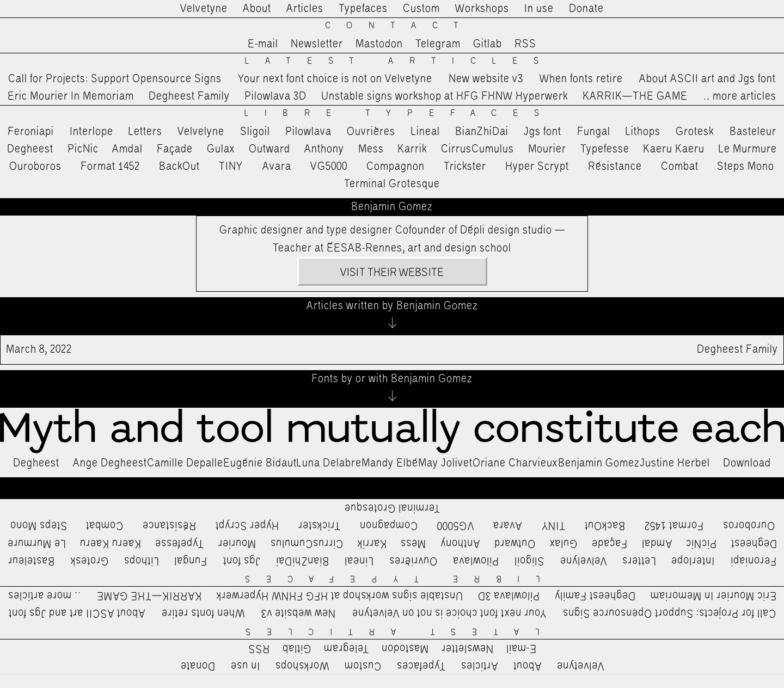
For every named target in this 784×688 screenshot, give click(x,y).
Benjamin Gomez (599, 463)
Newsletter (317, 44)
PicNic (83, 149)
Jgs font (543, 132)
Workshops (482, 9)
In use (539, 9)
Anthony (324, 149)
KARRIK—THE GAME (635, 96)
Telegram (438, 44)
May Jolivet (445, 463)
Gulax (221, 149)
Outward (269, 149)
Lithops (643, 132)
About (257, 9)
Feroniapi (31, 132)
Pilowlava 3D (275, 96)
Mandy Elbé (390, 463)
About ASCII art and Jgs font (708, 79)
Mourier (547, 149)
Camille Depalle (185, 463)
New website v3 (486, 79)
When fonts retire (581, 79)
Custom (421, 9)
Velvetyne (204, 9)
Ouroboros (35, 167)
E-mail (263, 44)
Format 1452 (110, 167)
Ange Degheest (110, 463)
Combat (680, 167)
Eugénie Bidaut (260, 463)
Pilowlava (308, 132)
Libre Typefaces (400, 113)
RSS (525, 44)
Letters (145, 132)
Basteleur (753, 132)
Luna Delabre (329, 463)
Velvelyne (201, 132)
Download (747, 463)
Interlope (91, 132)
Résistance (615, 167)
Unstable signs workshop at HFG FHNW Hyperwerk (445, 96)
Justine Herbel (675, 463)
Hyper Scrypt (537, 167)
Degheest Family (189, 96)
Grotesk (695, 132)
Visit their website (392, 273)
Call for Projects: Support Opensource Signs (115, 79)
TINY (231, 167)
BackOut (179, 167)
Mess (371, 149)
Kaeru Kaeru (674, 149)
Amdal (127, 149)
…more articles (739, 96)
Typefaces (363, 9)
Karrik (412, 149)
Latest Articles (400, 61)
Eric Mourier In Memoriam (71, 96)
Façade (175, 149)
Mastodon (379, 44)
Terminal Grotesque (392, 184)
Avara (277, 167)
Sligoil (255, 132)
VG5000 (329, 167)
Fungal (594, 132)
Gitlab (488, 44)
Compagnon (396, 167)
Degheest (30, 149)
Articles (305, 9)
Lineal (425, 132)
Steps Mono (746, 167)
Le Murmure (748, 149)
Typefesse (605, 149)
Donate (586, 9)
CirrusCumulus (477, 149)
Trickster (465, 167)
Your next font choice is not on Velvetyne (335, 79)
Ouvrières (371, 132)
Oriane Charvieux (515, 463)
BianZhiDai (482, 132)
